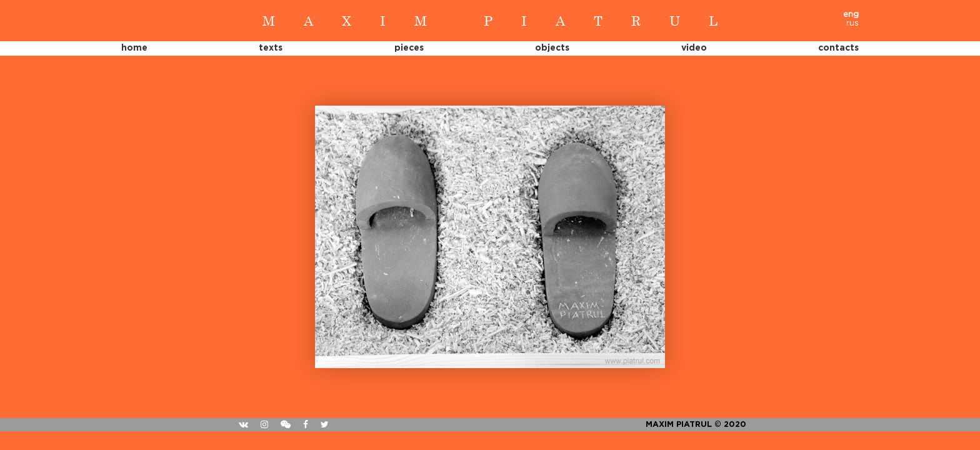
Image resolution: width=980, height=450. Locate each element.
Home (134, 48)
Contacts (838, 48)
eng (851, 15)
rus (852, 23)
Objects (552, 48)
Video (694, 48)
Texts (271, 48)
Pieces (409, 48)
